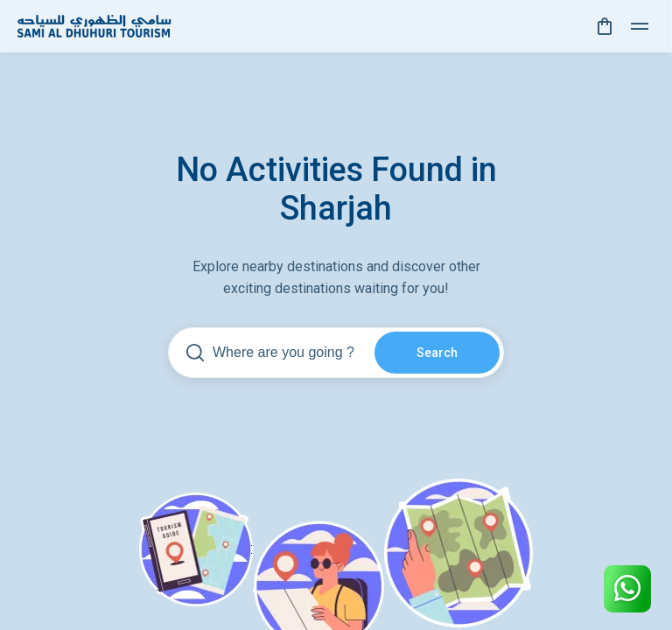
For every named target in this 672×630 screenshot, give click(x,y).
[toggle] (640, 26)
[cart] (605, 26)
